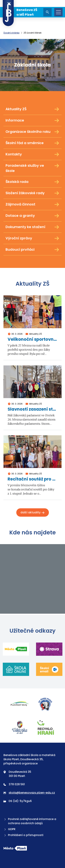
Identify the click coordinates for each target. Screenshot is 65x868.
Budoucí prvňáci (32, 250)
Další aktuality (33, 512)
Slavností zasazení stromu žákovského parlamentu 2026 (32, 409)
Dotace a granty (32, 216)
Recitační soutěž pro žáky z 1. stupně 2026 (32, 479)
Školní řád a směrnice (32, 143)
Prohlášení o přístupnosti (23, 835)
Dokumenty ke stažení (32, 227)
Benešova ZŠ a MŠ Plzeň (20, 12)
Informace (32, 120)
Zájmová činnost (32, 204)
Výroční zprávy (32, 238)
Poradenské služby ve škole (32, 168)
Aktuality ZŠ (32, 109)
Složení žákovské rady (32, 193)
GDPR (9, 829)
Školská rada (32, 182)
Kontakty (32, 154)
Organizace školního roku (32, 132)
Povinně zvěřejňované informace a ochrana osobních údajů (30, 821)
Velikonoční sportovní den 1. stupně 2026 (32, 339)
